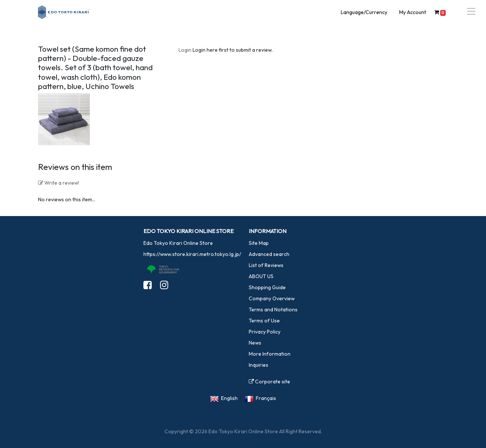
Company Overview (272, 298)
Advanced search (269, 254)
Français (266, 398)
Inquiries (259, 365)
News (255, 343)
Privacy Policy (265, 332)
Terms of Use (264, 321)
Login (185, 50)
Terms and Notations (273, 310)
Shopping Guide (267, 287)
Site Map (259, 243)
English (229, 398)
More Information (270, 354)
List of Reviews (266, 265)
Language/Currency (364, 12)
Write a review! (59, 183)
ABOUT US (261, 276)
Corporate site (269, 382)
